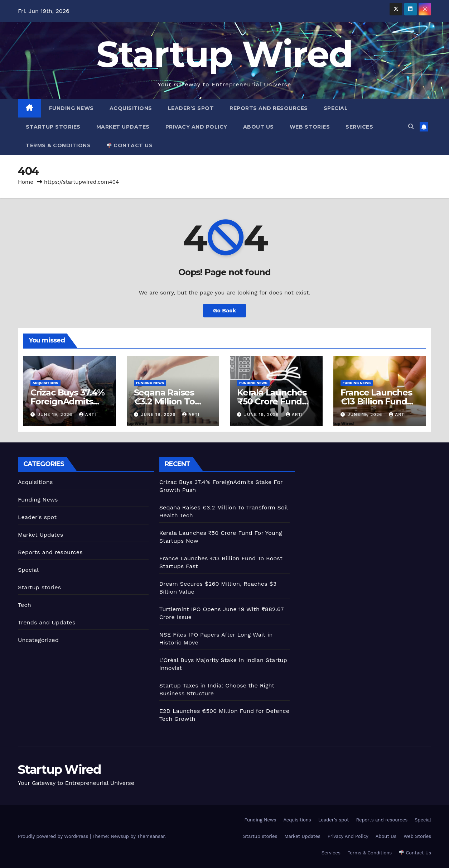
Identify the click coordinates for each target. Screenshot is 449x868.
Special (336, 108)
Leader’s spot (191, 108)
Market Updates (123, 127)
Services (359, 127)
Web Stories (310, 127)
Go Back (225, 310)
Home (26, 182)
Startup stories (53, 127)
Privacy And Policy (196, 127)
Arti (88, 414)
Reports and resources (269, 108)
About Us (259, 127)
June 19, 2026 (56, 414)
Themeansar (151, 836)
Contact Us (130, 145)
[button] (411, 127)
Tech (25, 605)
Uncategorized (38, 640)
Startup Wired (225, 54)
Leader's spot (37, 517)
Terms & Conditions (58, 145)
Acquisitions (131, 108)
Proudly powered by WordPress (54, 836)
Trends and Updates (47, 622)
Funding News (71, 108)
